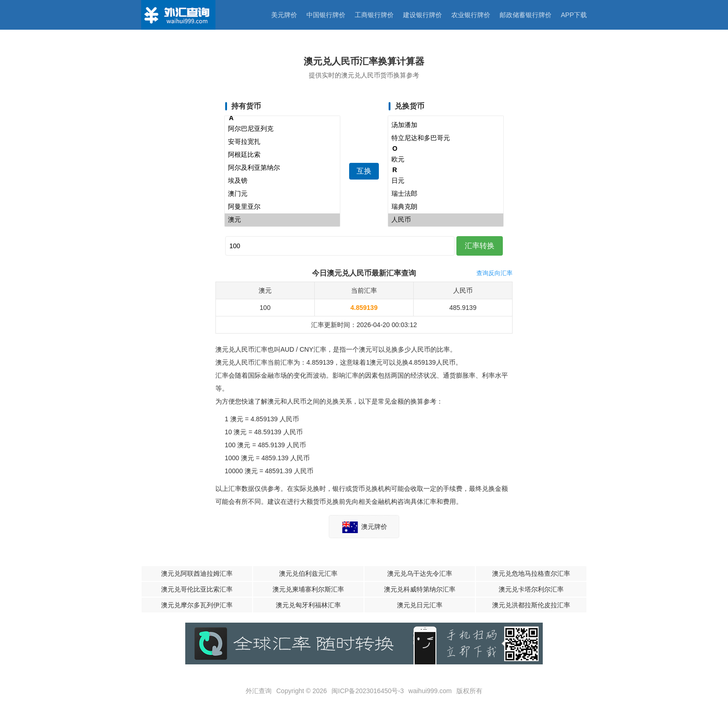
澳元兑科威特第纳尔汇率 (420, 589)
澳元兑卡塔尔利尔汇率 (531, 589)
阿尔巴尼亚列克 (282, 129)
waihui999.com (430, 691)
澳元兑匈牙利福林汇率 (308, 605)
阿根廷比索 (282, 155)
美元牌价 (284, 15)
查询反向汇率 (494, 273)
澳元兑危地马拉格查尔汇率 (531, 573)
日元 (446, 181)
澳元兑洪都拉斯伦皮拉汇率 (531, 605)
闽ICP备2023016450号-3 (368, 691)
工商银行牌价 (374, 15)
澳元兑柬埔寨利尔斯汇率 (308, 589)
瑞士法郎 (446, 194)
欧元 (446, 160)
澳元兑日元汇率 (420, 605)
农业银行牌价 (471, 15)
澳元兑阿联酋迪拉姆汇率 (197, 573)
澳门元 (282, 194)
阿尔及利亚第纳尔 (282, 168)
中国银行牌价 (326, 15)
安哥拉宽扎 (282, 142)
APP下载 (574, 15)
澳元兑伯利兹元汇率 (308, 573)
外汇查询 (259, 691)
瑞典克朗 (446, 207)
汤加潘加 (446, 125)
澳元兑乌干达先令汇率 (420, 573)
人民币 (446, 220)
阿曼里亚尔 (282, 207)
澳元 (282, 220)
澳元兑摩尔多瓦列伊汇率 (197, 605)
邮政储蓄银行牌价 (526, 15)
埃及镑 (282, 181)
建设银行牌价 (422, 15)
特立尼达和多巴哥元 (446, 138)
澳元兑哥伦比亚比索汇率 (197, 589)
